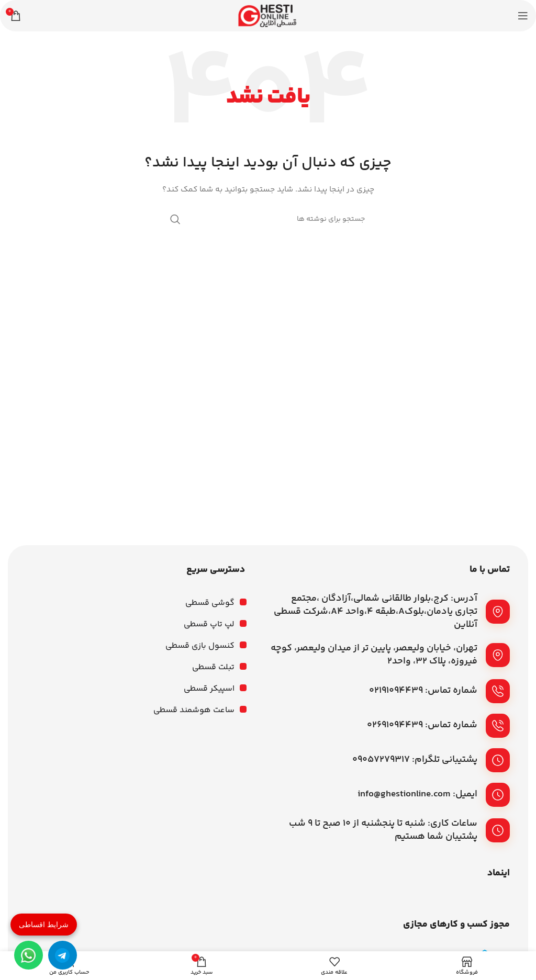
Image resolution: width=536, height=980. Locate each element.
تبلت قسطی (213, 667)
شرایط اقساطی (44, 925)
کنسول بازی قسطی (200, 646)
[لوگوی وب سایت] (268, 16)
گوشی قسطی (210, 603)
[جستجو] (268, 219)
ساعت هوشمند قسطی (194, 710)
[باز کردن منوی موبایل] (523, 16)
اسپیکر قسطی (209, 689)
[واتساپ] (29, 955)
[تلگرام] (63, 955)
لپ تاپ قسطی (209, 624)
